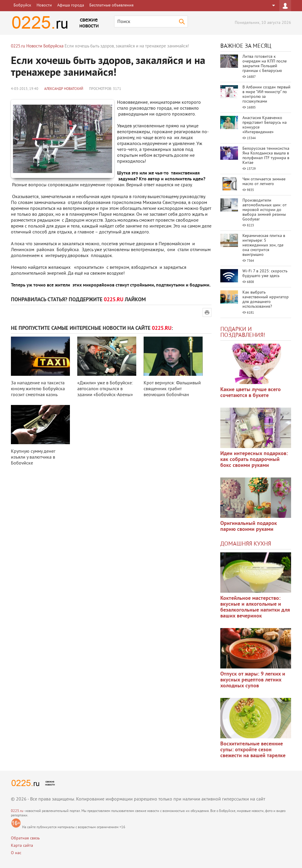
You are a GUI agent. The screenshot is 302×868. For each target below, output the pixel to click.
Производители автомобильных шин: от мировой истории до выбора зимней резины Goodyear (265, 210)
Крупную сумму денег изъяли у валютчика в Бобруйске (33, 457)
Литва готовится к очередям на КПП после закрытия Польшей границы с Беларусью (265, 64)
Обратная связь (25, 838)
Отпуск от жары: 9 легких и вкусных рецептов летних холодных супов (253, 680)
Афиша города (71, 5)
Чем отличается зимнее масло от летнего (264, 182)
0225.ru (17, 811)
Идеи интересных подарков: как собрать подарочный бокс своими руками (254, 460)
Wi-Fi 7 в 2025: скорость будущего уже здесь (265, 274)
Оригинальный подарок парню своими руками (249, 527)
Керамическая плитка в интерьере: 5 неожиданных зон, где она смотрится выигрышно (264, 245)
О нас (16, 853)
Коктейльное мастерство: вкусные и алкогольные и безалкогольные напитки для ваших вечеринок (255, 607)
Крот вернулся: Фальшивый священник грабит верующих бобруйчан (172, 389)
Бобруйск (22, 5)
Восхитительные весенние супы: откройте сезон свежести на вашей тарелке (253, 750)
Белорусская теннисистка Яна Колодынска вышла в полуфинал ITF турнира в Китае (266, 156)
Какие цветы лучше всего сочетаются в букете (251, 393)
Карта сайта (22, 846)
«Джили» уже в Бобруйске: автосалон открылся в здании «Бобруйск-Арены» (105, 389)
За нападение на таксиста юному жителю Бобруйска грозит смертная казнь (38, 389)
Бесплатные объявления (111, 5)
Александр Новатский (64, 89)
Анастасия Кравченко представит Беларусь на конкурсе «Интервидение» (265, 125)
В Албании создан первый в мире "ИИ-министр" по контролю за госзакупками (266, 94)
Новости (44, 5)
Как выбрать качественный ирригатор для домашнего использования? (266, 300)
